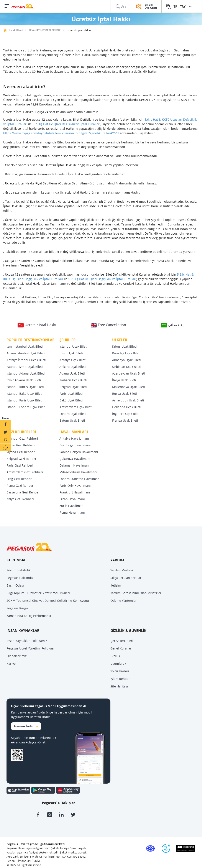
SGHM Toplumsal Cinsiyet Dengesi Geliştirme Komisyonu (48, 601)
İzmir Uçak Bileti (71, 353)
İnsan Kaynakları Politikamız (27, 641)
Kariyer (12, 663)
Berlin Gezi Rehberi (21, 445)
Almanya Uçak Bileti (126, 360)
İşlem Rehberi (121, 679)
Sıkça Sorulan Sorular (126, 578)
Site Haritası (119, 686)
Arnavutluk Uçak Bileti (128, 400)
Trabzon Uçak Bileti (73, 380)
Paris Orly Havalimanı (75, 486)
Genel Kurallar (121, 648)
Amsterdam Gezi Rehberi (25, 472)
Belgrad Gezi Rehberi (22, 459)
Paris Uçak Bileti (71, 394)
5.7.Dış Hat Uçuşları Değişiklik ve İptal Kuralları (66, 124)
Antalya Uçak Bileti (73, 360)
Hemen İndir (26, 726)
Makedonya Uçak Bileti (129, 387)
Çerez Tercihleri (122, 641)
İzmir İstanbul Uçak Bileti (25, 346)
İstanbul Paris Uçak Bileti (25, 400)
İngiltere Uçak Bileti (126, 414)
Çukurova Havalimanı (75, 459)
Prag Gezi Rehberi (20, 479)
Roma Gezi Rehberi (20, 486)
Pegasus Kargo (17, 608)
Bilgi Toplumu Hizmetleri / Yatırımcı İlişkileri (38, 593)
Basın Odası (15, 585)
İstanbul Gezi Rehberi (22, 438)
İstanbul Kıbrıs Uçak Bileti (25, 387)
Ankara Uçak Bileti (73, 367)
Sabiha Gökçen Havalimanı (79, 452)
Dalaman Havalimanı (75, 465)
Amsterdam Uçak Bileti (76, 407)
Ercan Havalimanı (72, 499)
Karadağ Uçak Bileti (126, 353)
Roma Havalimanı (72, 512)
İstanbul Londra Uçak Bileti (26, 407)
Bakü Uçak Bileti (71, 400)
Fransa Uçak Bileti (125, 420)
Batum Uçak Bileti (72, 420)
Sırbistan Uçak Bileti (127, 367)
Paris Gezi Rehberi (20, 465)
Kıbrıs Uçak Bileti (124, 346)
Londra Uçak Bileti (73, 414)
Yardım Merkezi (122, 570)
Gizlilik (115, 656)
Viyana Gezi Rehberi (21, 452)
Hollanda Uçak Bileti (127, 407)
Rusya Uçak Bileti (125, 394)
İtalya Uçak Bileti (124, 380)
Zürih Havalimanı (72, 506)
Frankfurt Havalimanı (75, 492)
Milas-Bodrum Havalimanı (78, 472)
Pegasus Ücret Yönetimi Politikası (30, 648)
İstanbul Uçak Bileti (73, 346)
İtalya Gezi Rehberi (20, 499)
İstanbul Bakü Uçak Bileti (25, 394)
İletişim (116, 585)
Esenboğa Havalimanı (75, 445)
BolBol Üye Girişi (151, 6)
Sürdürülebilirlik (18, 570)
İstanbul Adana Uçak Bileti (26, 373)
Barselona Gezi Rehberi (24, 492)
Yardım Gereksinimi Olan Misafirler (136, 593)
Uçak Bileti (16, 30)
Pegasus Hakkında (20, 578)
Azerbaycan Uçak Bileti (129, 373)
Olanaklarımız (17, 656)
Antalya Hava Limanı (74, 438)
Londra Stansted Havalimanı (80, 479)
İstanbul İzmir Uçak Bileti (25, 367)
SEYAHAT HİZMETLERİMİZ (45, 30)
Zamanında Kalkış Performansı (29, 616)
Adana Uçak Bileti (72, 373)
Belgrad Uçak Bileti (73, 387)
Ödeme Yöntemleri (124, 601)
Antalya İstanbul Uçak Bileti (26, 360)
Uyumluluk (118, 663)
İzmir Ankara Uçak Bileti (24, 380)
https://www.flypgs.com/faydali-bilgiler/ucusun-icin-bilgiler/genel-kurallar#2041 (61, 133)
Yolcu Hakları (120, 671)
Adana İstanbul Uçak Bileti (26, 353)
